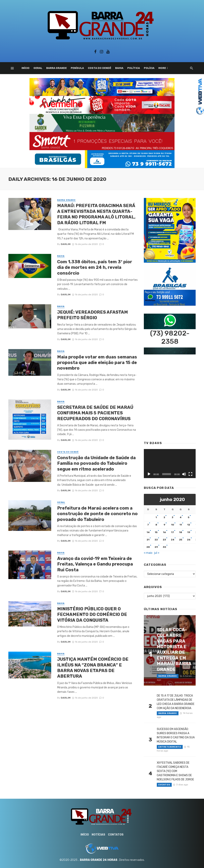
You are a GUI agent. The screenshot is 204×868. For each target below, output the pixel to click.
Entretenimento (170, 747)
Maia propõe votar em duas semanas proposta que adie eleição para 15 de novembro (97, 363)
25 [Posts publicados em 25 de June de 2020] (181, 540)
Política (134, 68)
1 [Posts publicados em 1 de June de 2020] (156, 517)
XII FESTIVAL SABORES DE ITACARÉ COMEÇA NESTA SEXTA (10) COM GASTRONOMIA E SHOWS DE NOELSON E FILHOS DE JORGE (175, 771)
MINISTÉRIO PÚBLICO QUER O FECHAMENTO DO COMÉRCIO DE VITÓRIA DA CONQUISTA (92, 615)
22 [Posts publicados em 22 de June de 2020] (156, 540)
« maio (148, 553)
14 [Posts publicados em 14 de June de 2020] (148, 532)
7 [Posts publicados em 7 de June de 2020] (148, 525)
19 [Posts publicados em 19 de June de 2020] (189, 532)
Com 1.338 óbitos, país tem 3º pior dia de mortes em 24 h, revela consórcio (95, 267)
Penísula (77, 68)
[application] (170, 464)
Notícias (98, 835)
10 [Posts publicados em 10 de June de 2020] (173, 525)
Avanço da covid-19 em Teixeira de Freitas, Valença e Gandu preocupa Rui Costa (95, 564)
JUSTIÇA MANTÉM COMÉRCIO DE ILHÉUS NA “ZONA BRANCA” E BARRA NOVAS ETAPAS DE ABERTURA (93, 668)
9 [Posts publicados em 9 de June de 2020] (164, 525)
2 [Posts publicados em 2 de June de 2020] (164, 517)
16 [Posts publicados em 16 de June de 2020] (164, 532)
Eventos (164, 785)
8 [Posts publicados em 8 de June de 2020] (156, 525)
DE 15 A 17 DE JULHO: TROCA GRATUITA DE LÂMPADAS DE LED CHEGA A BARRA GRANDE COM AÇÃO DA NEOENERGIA (176, 702)
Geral (38, 68)
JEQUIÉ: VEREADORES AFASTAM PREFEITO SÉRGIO (93, 315)
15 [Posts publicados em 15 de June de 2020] (156, 532)
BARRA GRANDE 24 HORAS (99, 860)
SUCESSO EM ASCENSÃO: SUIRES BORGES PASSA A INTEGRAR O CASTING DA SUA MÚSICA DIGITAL (176, 735)
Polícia (149, 68)
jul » (157, 553)
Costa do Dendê (100, 68)
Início (25, 68)
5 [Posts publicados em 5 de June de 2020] (189, 517)
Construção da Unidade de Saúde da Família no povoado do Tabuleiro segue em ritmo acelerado (96, 463)
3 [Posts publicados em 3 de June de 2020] (173, 517)
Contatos (116, 835)
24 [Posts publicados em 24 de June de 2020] (173, 540)
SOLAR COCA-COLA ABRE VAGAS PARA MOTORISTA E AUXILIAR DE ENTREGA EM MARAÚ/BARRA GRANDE (174, 650)
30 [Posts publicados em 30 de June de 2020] (164, 547)
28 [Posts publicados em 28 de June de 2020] (148, 547)
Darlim (66, 244)
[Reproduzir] (149, 474)
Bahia (119, 68)
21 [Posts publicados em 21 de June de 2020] (148, 540)
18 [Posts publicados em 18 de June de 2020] (181, 532)
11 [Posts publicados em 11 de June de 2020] (181, 525)
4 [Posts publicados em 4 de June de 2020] (181, 517)
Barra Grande (56, 68)
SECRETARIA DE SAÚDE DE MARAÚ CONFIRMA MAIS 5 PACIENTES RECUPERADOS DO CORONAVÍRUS (95, 413)
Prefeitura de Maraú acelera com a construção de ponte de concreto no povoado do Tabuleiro (97, 514)
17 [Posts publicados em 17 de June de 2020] (173, 532)
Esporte (165, 68)
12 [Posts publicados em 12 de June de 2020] (189, 525)
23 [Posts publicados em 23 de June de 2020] (164, 540)
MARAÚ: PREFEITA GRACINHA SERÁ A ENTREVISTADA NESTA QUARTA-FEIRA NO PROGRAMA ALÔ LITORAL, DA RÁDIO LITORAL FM (96, 214)
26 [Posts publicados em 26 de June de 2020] (189, 540)
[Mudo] (184, 474)
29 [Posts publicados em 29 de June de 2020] (156, 547)
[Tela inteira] (190, 474)
